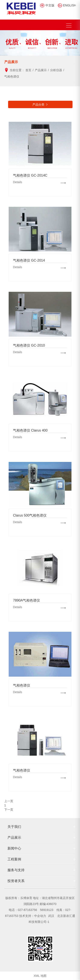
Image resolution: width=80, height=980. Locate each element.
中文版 (50, 5)
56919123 (47, 910)
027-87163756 (27, 910)
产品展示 (14, 838)
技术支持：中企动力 (33, 916)
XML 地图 (40, 976)
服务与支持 (16, 870)
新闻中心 (14, 848)
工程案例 (14, 859)
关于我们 (14, 827)
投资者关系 (16, 881)
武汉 (52, 916)
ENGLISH (70, 5)
